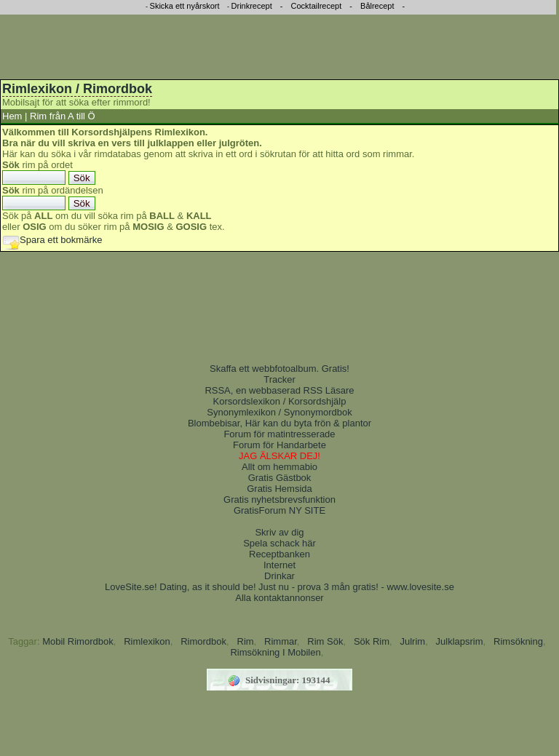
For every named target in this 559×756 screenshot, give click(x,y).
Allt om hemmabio (279, 467)
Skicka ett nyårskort (185, 6)
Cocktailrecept (317, 6)
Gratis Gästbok (280, 478)
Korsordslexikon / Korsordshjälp (280, 401)
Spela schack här (279, 543)
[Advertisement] (279, 44)
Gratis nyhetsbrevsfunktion (279, 500)
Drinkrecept (252, 6)
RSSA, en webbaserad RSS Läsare (279, 390)
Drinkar (279, 576)
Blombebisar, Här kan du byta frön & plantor (279, 423)
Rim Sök (325, 641)
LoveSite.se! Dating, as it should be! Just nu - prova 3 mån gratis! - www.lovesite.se (279, 587)
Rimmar (281, 641)
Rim (246, 641)
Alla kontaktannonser (279, 598)
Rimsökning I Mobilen (275, 652)
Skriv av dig (279, 532)
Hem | (15, 116)
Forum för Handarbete (279, 445)
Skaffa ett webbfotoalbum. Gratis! (279, 369)
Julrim (412, 641)
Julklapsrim (460, 641)
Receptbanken (279, 554)
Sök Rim (372, 641)
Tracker (279, 379)
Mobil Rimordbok (78, 641)
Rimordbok (203, 641)
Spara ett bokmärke (52, 240)
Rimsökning (518, 641)
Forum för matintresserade (279, 434)
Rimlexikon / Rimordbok (77, 89)
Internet (279, 565)
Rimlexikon (147, 641)
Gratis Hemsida (279, 489)
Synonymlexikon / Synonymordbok (279, 412)
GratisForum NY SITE (279, 510)
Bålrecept (377, 6)
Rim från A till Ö (63, 116)
